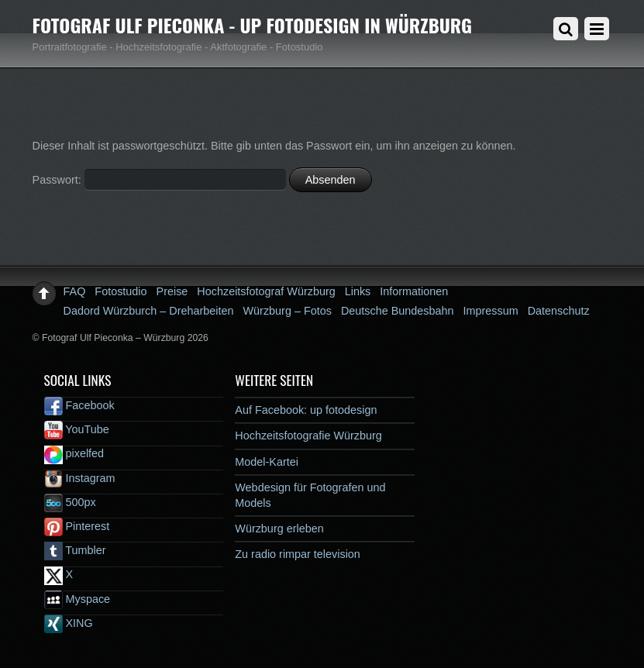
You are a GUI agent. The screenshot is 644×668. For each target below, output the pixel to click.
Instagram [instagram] (80, 478)
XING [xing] (69, 623)
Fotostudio (121, 291)
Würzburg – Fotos (288, 311)
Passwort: (159, 180)
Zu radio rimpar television (298, 554)
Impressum (491, 311)
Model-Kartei (267, 462)
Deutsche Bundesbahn (398, 311)
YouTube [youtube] (77, 429)
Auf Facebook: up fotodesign (306, 410)
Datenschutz (559, 311)
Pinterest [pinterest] (77, 526)
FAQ (75, 291)
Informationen (414, 291)
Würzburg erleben (279, 529)
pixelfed (74, 453)
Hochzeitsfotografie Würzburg (308, 436)
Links (358, 291)
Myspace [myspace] (77, 599)
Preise (172, 291)
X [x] (59, 574)
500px (70, 502)
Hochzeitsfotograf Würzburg (266, 291)
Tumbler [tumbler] (75, 550)
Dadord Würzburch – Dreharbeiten (149, 311)
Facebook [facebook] (79, 405)
